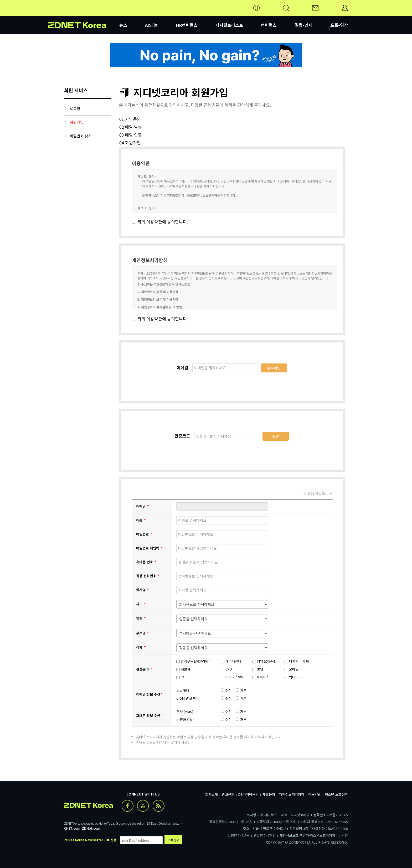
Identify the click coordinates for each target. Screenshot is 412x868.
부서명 (142, 633)
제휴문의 (269, 794)
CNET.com (72, 828)
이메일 (182, 367)
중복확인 (274, 368)
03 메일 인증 (131, 135)
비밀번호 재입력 (149, 548)
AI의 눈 (151, 25)
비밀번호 (144, 534)
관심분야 (144, 669)
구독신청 (173, 840)
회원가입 (77, 122)
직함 (141, 647)
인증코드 (182, 436)
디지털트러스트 (229, 25)
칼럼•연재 (304, 25)
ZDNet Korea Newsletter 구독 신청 (90, 840)
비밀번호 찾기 (81, 136)
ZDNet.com (91, 828)
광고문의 (228, 794)
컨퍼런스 (269, 25)
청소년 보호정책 (336, 794)
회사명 (142, 590)
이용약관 (315, 794)
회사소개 (212, 794)
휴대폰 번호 (146, 562)
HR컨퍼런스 (187, 25)
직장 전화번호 (148, 576)
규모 (141, 604)
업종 (141, 618)
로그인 (75, 108)
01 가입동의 (130, 119)
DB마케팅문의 (248, 794)
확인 (276, 436)
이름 (141, 520)
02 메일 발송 (131, 127)
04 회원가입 (130, 143)
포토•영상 (339, 25)
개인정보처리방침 (292, 794)
